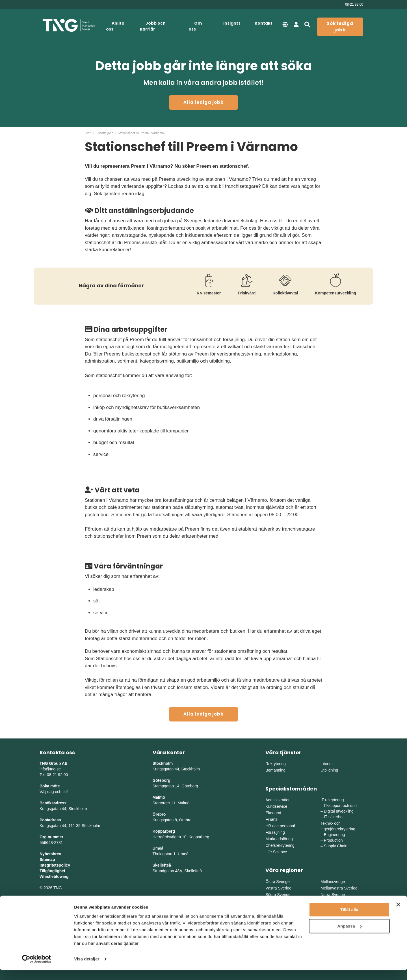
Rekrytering (276, 764)
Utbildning (329, 770)
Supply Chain (336, 846)
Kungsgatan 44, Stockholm (63, 809)
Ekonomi (273, 813)
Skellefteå (162, 865)
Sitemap (47, 860)
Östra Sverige (278, 882)
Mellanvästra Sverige (339, 888)
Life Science (276, 852)
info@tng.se (50, 769)
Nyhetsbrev (50, 854)
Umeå (158, 848)
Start (88, 133)
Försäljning (275, 832)
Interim (327, 764)
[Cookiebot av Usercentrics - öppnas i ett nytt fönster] (37, 969)
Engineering (335, 835)
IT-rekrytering (332, 800)
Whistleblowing (54, 876)
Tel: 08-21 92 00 (54, 775)
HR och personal (280, 826)
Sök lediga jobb (340, 27)
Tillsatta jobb (104, 133)
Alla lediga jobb (204, 102)
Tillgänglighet (52, 871)
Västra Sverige (278, 888)
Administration (278, 800)
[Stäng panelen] (398, 914)
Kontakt (264, 23)
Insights (232, 23)
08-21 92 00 (354, 5)
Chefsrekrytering (280, 845)
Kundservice (276, 806)
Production (333, 840)
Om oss (195, 26)
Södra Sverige (278, 895)
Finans (271, 819)
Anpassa (349, 936)
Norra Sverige (333, 895)
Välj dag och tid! (54, 792)
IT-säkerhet (334, 817)
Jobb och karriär (153, 26)
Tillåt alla (349, 920)
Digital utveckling (339, 811)
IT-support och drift (340, 805)
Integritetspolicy (55, 865)
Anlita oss (115, 26)
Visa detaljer (87, 969)
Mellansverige (333, 882)
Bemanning (275, 770)
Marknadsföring (279, 839)
